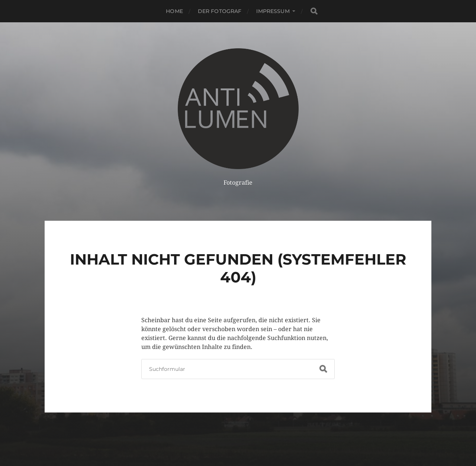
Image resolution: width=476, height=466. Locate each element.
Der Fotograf (220, 11)
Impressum (273, 11)
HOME (174, 11)
